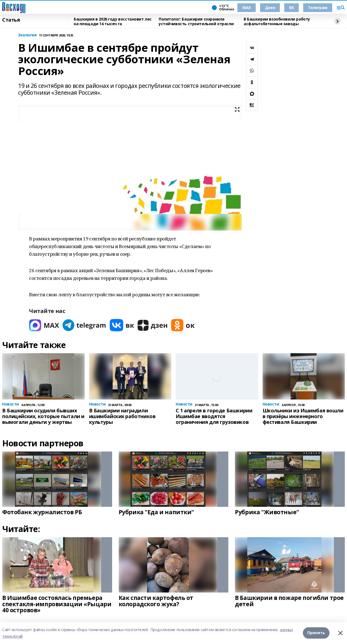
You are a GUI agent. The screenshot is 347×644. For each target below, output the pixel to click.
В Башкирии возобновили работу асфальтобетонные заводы (277, 21)
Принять (316, 633)
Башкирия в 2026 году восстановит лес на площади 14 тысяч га (113, 21)
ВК (291, 8)
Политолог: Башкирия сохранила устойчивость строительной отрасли (196, 21)
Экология (27, 35)
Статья (11, 20)
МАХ (247, 8)
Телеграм (318, 8)
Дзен (270, 8)
